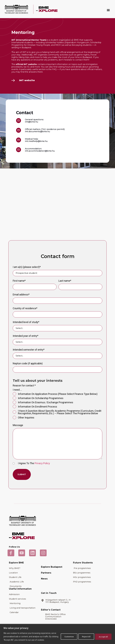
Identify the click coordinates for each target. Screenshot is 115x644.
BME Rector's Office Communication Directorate (55, 617)
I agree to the (31, 463)
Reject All (85, 637)
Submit (22, 474)
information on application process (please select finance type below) (55, 394)
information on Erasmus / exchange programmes (43, 402)
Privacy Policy (42, 463)
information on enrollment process (35, 407)
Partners (46, 573)
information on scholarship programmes (38, 398)
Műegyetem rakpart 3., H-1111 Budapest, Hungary (58, 601)
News (44, 579)
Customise (66, 637)
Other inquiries (24, 418)
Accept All (103, 637)
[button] (108, 10)
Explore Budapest (52, 567)
